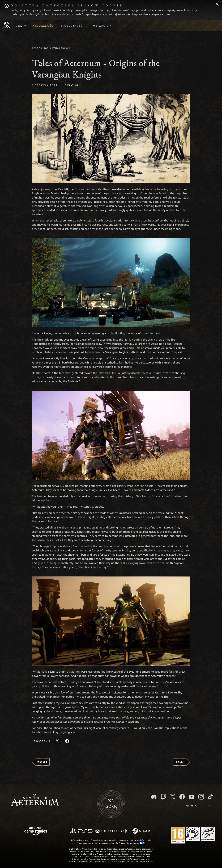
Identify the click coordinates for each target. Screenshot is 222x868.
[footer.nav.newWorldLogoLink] (35, 800)
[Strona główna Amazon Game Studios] (36, 831)
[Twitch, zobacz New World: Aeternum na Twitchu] (163, 797)
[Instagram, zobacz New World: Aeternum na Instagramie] (201, 797)
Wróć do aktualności (52, 48)
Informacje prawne (80, 840)
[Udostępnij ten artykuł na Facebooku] (67, 741)
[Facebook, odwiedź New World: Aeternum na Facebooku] (182, 797)
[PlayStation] (81, 831)
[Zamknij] (217, 5)
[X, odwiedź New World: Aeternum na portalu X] (173, 797)
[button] (111, 139)
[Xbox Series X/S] (112, 831)
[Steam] (142, 831)
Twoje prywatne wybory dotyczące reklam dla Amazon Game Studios (111, 843)
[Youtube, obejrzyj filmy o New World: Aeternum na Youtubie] (192, 797)
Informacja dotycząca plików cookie (135, 840)
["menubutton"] (21, 25)
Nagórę (111, 804)
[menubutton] (198, 806)
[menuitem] (21, 25)
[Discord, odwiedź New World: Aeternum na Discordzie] (154, 797)
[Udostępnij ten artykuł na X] (57, 741)
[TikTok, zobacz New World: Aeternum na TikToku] (210, 797)
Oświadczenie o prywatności (104, 840)
